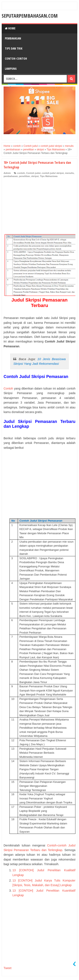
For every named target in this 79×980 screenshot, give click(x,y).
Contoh (8, 388)
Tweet (7, 968)
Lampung (11, 69)
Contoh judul (33, 173)
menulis (70, 173)
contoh (21, 173)
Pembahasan (13, 38)
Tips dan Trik (14, 48)
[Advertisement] (35, 206)
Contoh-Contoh (16, 58)
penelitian (24, 176)
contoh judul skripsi (53, 173)
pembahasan (11, 176)
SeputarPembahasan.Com (30, 16)
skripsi (35, 176)
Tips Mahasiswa (49, 176)
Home (10, 28)
